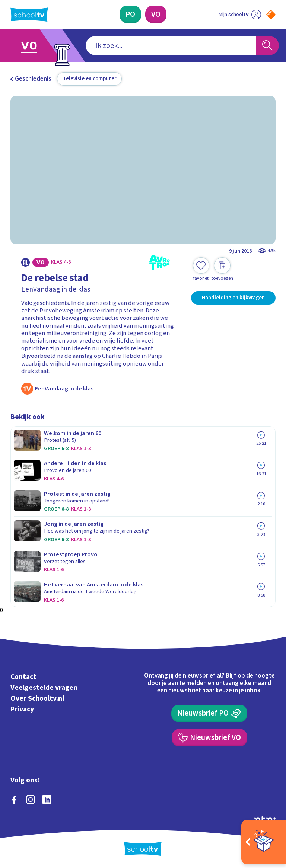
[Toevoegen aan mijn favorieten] (201, 269)
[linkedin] (47, 800)
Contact (23, 677)
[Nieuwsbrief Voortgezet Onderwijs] (209, 738)
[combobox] (171, 46)
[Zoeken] (267, 46)
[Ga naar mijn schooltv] (240, 14)
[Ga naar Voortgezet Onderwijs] (34, 46)
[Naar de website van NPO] (271, 15)
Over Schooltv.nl (37, 698)
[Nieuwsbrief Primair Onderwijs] (209, 713)
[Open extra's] (264, 842)
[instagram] (31, 800)
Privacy (22, 709)
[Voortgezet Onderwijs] (156, 14)
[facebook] (14, 800)
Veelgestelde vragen (44, 688)
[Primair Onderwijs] (130, 14)
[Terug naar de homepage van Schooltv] (29, 15)
